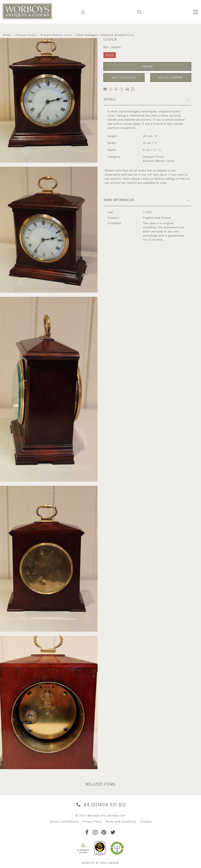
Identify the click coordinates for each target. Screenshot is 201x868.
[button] (139, 12)
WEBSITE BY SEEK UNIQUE (101, 863)
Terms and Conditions (121, 822)
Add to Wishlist (124, 77)
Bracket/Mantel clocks (56, 35)
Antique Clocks (26, 35)
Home (7, 35)
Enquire (147, 66)
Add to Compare (171, 77)
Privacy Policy (92, 822)
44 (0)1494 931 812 (101, 805)
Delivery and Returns (64, 822)
